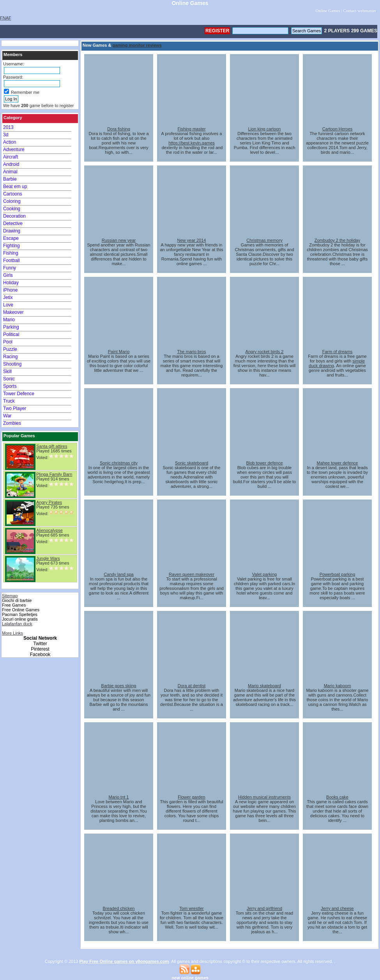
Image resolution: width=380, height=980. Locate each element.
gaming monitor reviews (137, 45)
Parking (11, 327)
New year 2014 (192, 240)
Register (217, 31)
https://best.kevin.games (192, 143)
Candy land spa (118, 574)
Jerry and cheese (337, 908)
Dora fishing (119, 129)
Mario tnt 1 (119, 797)
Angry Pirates (49, 502)
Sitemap (10, 596)
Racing (10, 357)
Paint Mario (119, 352)
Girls (8, 275)
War (7, 416)
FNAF (6, 18)
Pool (8, 342)
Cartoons (13, 194)
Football (11, 260)
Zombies (12, 423)
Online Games (328, 11)
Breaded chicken (119, 908)
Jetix (8, 297)
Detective (13, 223)
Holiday (11, 283)
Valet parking (264, 574)
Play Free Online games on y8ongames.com (124, 961)
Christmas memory (264, 240)
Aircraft (11, 157)
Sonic (9, 379)
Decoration (14, 216)
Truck (9, 401)
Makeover (13, 312)
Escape (11, 238)
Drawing (12, 231)
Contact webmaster (360, 11)
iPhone (10, 290)
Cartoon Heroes (338, 129)
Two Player (15, 408)
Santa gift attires (52, 446)
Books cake (337, 797)
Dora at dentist (192, 686)
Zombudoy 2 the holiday (337, 240)
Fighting (11, 246)
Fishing (11, 253)
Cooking (12, 209)
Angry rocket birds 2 (265, 352)
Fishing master (191, 129)
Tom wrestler (191, 908)
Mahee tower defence (338, 463)
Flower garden (191, 797)
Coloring (12, 201)
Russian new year (119, 240)
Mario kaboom (338, 686)
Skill (7, 371)
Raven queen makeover (192, 574)
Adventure (14, 150)
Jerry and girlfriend (264, 908)
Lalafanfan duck (17, 624)
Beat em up (15, 186)
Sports (10, 386)
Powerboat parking (338, 574)
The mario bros (192, 352)
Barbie (10, 179)
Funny (10, 268)
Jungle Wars (48, 558)
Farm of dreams (338, 352)
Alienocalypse (49, 530)
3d (6, 135)
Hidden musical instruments (264, 797)
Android (11, 164)
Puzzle (10, 349)
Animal (10, 172)
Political (11, 334)
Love (8, 305)
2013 (8, 127)
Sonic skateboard (192, 463)
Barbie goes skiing (119, 686)
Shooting (12, 364)
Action (10, 142)
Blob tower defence (264, 463)
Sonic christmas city (119, 463)
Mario (9, 320)
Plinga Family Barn (54, 474)
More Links (12, 633)
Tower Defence (19, 394)
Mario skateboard (264, 686)
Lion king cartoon (265, 129)
